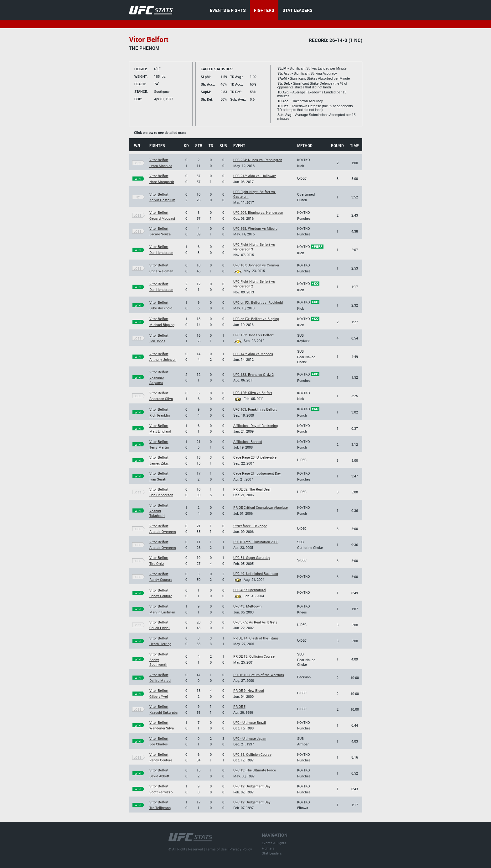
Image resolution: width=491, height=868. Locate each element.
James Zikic (159, 463)
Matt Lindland (160, 431)
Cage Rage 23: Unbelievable (255, 457)
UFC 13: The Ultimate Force (255, 770)
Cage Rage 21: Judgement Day (257, 473)
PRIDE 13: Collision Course (254, 656)
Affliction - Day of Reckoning (256, 426)
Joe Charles (159, 744)
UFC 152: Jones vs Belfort (253, 335)
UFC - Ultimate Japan (250, 738)
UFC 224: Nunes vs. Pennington (258, 160)
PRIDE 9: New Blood (249, 690)
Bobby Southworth (158, 662)
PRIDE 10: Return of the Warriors (259, 675)
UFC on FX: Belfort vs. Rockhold (258, 302)
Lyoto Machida (161, 166)
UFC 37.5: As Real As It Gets (255, 622)
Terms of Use (216, 849)
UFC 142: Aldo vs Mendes (253, 354)
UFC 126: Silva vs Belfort (253, 393)
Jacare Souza (160, 234)
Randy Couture (161, 579)
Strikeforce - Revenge (250, 526)
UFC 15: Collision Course (252, 754)
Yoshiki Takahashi (157, 513)
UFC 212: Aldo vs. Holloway (255, 176)
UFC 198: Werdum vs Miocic (255, 228)
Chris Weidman (161, 271)
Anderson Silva (161, 399)
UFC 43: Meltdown (247, 606)
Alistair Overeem (163, 531)
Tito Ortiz (157, 563)
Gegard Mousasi (162, 218)
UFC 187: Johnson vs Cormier (256, 265)
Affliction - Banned (248, 442)
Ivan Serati (158, 479)
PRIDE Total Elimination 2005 (256, 542)
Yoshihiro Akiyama (157, 380)
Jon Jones (157, 341)
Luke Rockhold (161, 308)
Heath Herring (160, 644)
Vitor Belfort (159, 160)
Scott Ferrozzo (161, 792)
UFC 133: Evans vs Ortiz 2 (253, 374)
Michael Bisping (162, 325)
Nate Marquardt (162, 182)
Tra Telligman (160, 808)
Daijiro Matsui (160, 680)
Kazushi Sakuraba (163, 712)
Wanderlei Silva (162, 728)
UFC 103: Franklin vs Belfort (255, 409)
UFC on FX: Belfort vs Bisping (256, 319)
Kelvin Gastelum (162, 200)
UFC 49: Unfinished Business (256, 573)
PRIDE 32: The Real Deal (252, 489)
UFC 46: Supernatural (250, 590)
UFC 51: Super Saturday (252, 558)
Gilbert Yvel (159, 696)
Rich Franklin (160, 415)
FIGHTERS (264, 10)
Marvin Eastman (162, 612)
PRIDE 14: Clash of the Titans (256, 638)
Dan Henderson (161, 253)
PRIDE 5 (239, 706)
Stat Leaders (272, 853)
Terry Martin (159, 447)
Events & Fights (274, 843)
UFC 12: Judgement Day (252, 786)
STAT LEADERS (297, 10)
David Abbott (159, 776)
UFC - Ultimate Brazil (250, 722)
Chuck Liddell (160, 628)
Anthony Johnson (163, 359)
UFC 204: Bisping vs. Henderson (258, 212)
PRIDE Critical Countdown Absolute (261, 507)
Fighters (268, 848)
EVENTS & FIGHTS (228, 10)
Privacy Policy (241, 849)
